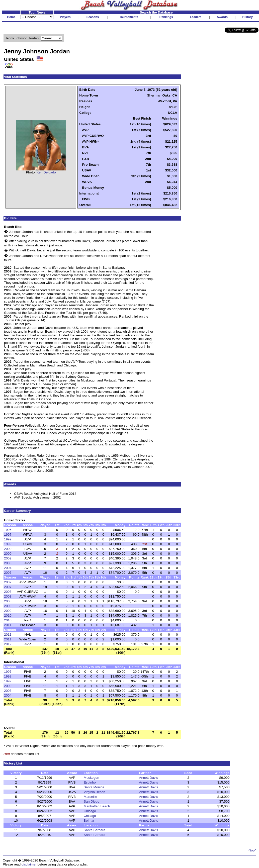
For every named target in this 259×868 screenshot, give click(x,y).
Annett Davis (149, 778)
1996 (8, 530)
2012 (8, 644)
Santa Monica (94, 787)
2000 (8, 549)
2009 (8, 606)
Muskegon (92, 778)
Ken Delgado (46, 172)
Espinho (90, 782)
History (248, 17)
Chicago (90, 811)
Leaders (196, 17)
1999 (8, 539)
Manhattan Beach (97, 806)
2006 (8, 573)
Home (11, 17)
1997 (8, 535)
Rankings (166, 17)
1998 (8, 676)
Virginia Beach (95, 792)
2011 (8, 625)
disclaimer (29, 864)
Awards (222, 17)
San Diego (92, 801)
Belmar (89, 821)
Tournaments (129, 17)
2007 (8, 582)
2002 (8, 558)
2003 (8, 563)
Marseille (90, 797)
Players (65, 17)
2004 (8, 568)
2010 (8, 615)
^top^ (252, 850)
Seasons (93, 17)
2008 (8, 592)
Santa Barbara (95, 830)
